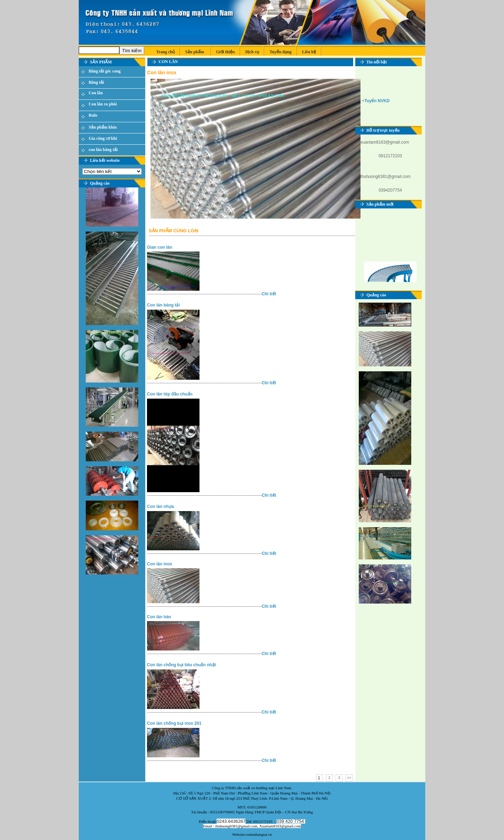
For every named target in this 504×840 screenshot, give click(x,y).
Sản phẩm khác (103, 127)
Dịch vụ (252, 52)
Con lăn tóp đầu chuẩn (170, 394)
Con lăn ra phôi (103, 104)
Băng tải (96, 82)
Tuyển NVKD (377, 102)
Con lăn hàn (159, 617)
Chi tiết (269, 294)
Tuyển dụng (281, 52)
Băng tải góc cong (104, 71)
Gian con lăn (160, 247)
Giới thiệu (225, 52)
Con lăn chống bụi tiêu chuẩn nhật (181, 665)
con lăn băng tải (103, 150)
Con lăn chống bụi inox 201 (174, 723)
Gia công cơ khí (103, 138)
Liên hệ (309, 52)
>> (349, 778)
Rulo (93, 115)
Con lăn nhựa (160, 507)
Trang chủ (164, 52)
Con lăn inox (160, 564)
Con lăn (96, 93)
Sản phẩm (195, 52)
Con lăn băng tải (163, 305)
